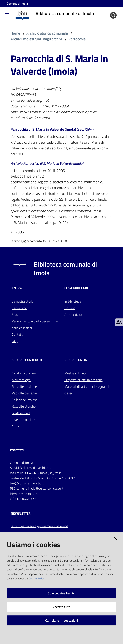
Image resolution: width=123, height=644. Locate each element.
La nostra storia (23, 301)
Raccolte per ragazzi (26, 393)
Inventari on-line (23, 420)
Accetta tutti (62, 607)
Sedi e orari (19, 308)
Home (15, 33)
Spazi (15, 315)
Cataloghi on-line (24, 373)
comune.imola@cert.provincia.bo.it (40, 488)
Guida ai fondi (21, 413)
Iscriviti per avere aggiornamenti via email (39, 526)
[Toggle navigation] (7, 15)
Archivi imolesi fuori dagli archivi (36, 39)
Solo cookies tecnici (62, 593)
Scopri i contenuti (27, 360)
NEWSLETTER (21, 513)
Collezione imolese (25, 400)
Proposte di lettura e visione (84, 380)
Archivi (16, 426)
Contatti (17, 334)
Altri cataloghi (21, 380)
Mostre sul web (75, 373)
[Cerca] (113, 15)
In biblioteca (73, 301)
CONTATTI (17, 450)
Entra (17, 288)
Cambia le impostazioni (62, 620)
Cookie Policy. (37, 578)
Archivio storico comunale (47, 33)
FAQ (15, 341)
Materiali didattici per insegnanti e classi (88, 390)
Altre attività (73, 315)
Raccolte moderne (24, 386)
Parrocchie (77, 39)
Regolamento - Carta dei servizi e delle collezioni (35, 324)
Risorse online (77, 360)
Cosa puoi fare (77, 288)
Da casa (70, 308)
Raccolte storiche (24, 406)
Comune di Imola (17, 3)
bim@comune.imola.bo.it (27, 483)
